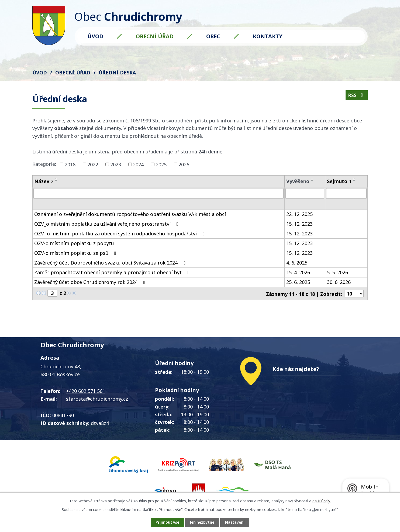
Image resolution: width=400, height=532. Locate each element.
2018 (70, 164)
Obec (213, 36)
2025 (161, 164)
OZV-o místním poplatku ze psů (76, 254)
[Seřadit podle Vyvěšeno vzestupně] (312, 179)
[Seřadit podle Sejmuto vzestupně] (354, 179)
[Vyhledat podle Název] (158, 193)
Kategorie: (44, 164)
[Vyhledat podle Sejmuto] (346, 193)
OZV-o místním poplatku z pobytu (79, 244)
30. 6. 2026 (339, 283)
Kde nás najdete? (296, 370)
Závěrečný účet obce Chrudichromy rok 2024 (91, 283)
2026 (184, 164)
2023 (116, 164)
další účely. (322, 500)
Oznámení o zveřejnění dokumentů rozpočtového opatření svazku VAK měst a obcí (135, 215)
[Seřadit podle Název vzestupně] (56, 179)
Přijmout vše (165, 522)
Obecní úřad (155, 36)
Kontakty (268, 36)
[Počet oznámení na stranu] (354, 294)
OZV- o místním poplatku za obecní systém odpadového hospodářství (120, 234)
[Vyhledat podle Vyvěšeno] (305, 193)
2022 (93, 164)
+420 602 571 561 (86, 392)
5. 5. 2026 (337, 273)
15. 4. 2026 (298, 273)
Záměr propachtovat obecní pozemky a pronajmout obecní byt (113, 273)
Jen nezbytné (202, 522)
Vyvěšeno (298, 181)
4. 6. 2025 (297, 263)
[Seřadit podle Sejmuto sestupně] (354, 181)
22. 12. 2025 (299, 215)
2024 (138, 164)
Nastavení (237, 522)
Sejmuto (339, 181)
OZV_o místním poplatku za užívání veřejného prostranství (107, 225)
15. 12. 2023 (299, 225)
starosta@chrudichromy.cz (97, 399)
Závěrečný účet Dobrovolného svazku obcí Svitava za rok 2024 (111, 263)
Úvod (95, 36)
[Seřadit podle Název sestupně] (56, 181)
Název (44, 181)
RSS (356, 96)
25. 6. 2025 (298, 283)
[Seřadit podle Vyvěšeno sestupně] (312, 181)
